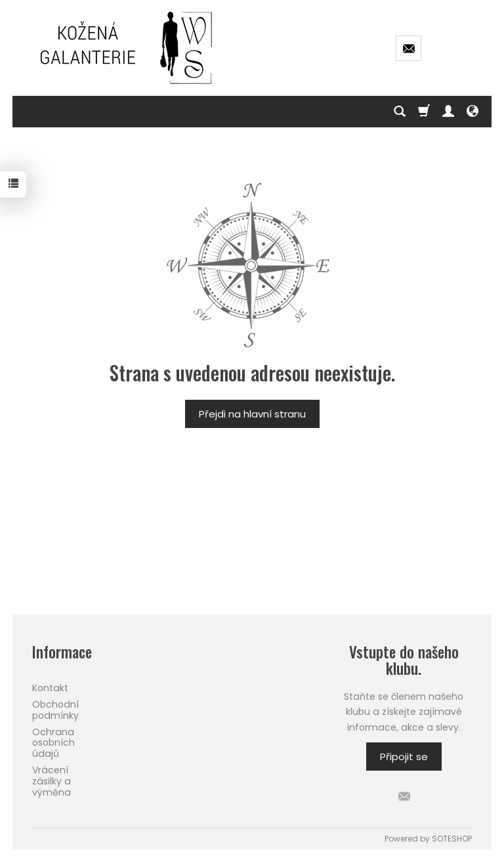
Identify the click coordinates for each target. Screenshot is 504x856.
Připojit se (404, 757)
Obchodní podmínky (55, 710)
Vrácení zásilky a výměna (52, 781)
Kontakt (50, 688)
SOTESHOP (452, 839)
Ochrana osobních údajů (53, 743)
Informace (62, 652)
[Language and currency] (472, 112)
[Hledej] (400, 112)
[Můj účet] (448, 112)
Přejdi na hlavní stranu (252, 414)
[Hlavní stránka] (127, 48)
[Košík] (424, 112)
